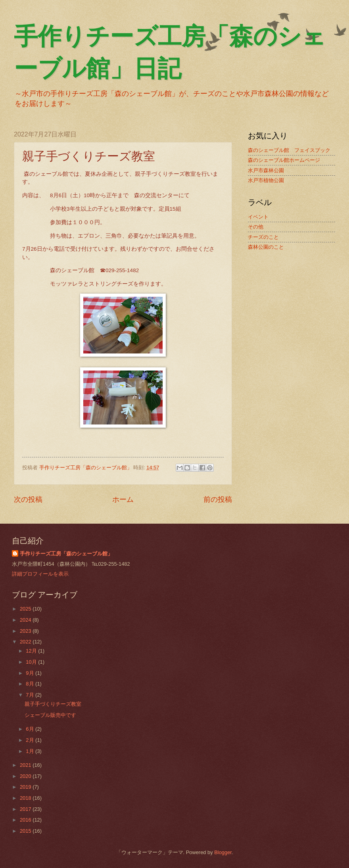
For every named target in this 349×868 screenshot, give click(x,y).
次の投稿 (28, 499)
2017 (26, 809)
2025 (26, 609)
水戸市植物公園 (266, 180)
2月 (31, 740)
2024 (26, 620)
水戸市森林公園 (266, 170)
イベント (258, 217)
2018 (26, 798)
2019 (26, 787)
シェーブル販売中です (50, 715)
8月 (31, 684)
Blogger (223, 852)
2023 (26, 631)
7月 (31, 695)
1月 (31, 751)
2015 (26, 831)
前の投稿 (218, 499)
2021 (26, 765)
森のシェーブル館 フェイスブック (289, 150)
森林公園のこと (266, 247)
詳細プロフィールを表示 (40, 574)
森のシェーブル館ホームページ (284, 160)
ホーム (123, 499)
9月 (31, 673)
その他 (256, 227)
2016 (26, 820)
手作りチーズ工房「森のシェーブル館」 (66, 554)
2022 (26, 642)
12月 (32, 651)
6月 (31, 729)
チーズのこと (263, 237)
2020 (26, 776)
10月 (32, 662)
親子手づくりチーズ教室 (53, 704)
